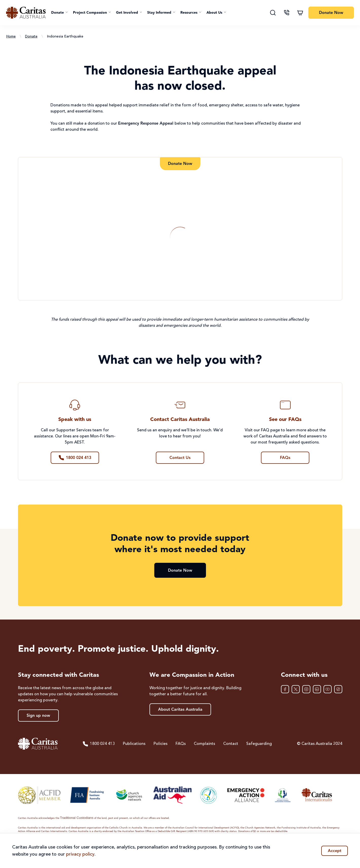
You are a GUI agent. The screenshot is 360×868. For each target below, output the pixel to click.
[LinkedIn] (317, 689)
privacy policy (80, 854)
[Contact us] (287, 13)
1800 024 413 (99, 744)
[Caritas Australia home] (26, 13)
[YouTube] (328, 689)
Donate (31, 36)
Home (11, 36)
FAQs (181, 744)
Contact (231, 744)
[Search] (273, 13)
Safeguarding (259, 744)
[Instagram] (306, 689)
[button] (60, 13)
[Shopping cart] (300, 13)
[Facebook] (285, 689)
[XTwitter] (296, 689)
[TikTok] (338, 689)
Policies (160, 744)
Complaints (204, 744)
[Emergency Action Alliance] (245, 795)
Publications (134, 744)
